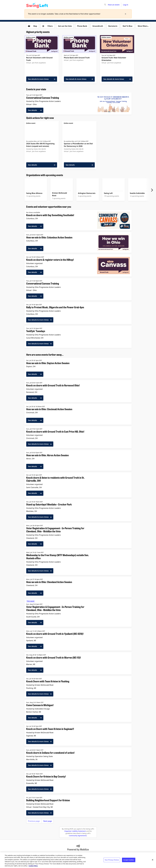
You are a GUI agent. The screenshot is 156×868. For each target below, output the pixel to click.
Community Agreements (78, 836)
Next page (48, 821)
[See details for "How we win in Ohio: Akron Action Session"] (78, 460)
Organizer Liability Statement (75, 831)
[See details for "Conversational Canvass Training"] (78, 104)
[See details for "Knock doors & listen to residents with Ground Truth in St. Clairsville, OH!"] (78, 485)
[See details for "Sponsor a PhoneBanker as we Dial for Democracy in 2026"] (79, 145)
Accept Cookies (129, 860)
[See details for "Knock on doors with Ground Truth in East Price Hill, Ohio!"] (78, 437)
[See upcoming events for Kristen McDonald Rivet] (62, 190)
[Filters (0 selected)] (48, 26)
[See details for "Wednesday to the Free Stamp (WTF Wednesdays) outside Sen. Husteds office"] (78, 562)
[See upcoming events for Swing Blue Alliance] (36, 190)
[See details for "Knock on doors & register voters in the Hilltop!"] (78, 266)
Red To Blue (128, 26)
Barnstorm (113, 26)
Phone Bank (82, 26)
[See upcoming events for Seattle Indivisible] (139, 190)
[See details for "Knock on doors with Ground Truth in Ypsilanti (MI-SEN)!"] (78, 640)
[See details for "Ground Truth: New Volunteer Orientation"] (117, 59)
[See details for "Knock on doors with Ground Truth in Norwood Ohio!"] (78, 391)
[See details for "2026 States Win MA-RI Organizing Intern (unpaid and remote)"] (42, 145)
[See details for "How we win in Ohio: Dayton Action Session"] (78, 368)
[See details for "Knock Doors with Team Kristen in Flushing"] (78, 687)
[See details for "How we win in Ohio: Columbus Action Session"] (78, 242)
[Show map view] (33, 26)
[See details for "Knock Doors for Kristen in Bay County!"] (78, 782)
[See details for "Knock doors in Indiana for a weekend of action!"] (78, 758)
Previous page (34, 821)
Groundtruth (98, 26)
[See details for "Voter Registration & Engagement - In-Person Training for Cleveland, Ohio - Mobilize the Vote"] (78, 536)
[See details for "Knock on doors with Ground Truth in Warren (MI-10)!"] (78, 663)
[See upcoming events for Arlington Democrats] (88, 190)
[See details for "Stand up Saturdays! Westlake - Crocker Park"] (78, 510)
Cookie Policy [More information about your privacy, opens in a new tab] (33, 866)
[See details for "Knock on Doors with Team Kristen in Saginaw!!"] (78, 735)
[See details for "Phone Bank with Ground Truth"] (79, 59)
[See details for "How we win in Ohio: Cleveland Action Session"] (78, 587)
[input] (109, 5)
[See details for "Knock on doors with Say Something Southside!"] (78, 220)
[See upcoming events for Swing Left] (113, 190)
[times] (125, 14)
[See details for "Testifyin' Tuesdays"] (78, 337)
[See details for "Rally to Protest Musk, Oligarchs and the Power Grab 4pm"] (78, 313)
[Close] (153, 860)
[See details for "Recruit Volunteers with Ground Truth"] (42, 59)
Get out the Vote (65, 26)
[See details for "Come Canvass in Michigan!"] (78, 711)
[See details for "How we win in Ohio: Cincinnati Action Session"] (78, 414)
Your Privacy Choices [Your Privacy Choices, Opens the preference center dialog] (112, 860)
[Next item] (152, 190)
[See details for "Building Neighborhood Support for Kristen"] (78, 806)
